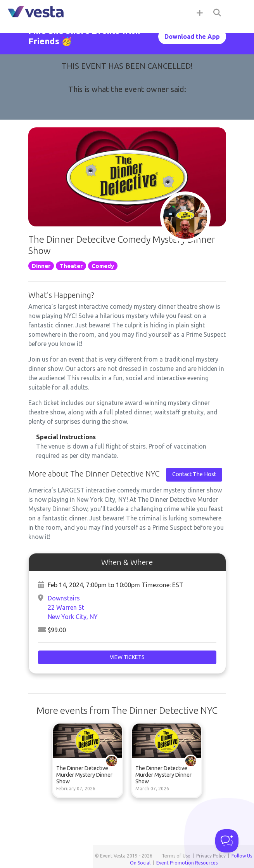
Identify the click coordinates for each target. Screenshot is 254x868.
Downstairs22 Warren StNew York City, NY (73, 607)
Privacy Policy (211, 856)
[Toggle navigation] (238, 12)
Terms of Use (176, 856)
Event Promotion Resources (187, 863)
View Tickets (127, 657)
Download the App (192, 37)
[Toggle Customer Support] (227, 841)
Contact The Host (194, 474)
